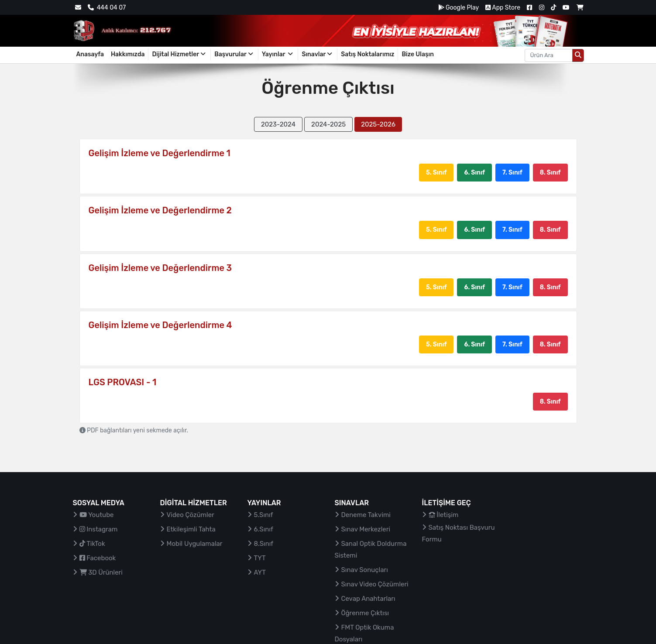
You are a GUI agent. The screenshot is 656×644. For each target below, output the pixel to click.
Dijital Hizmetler (179, 54)
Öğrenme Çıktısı (365, 613)
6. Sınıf (474, 173)
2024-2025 (328, 124)
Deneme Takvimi (366, 515)
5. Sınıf (436, 173)
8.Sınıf (264, 544)
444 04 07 (107, 8)
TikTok (92, 544)
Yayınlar (278, 54)
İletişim (444, 515)
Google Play (459, 8)
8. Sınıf (550, 173)
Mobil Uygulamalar (195, 544)
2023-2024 (278, 124)
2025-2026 (378, 124)
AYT (260, 572)
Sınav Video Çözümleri (375, 584)
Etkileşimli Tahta (191, 529)
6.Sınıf (264, 529)
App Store (503, 8)
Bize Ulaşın (418, 54)
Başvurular (234, 54)
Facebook (98, 558)
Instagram (99, 529)
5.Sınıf (264, 515)
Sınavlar (318, 54)
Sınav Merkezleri (366, 529)
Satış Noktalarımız (367, 54)
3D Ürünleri (101, 572)
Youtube (97, 515)
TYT (260, 558)
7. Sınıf (512, 173)
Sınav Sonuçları (365, 570)
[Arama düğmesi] (578, 55)
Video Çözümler (191, 515)
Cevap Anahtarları (368, 599)
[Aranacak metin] (549, 55)
